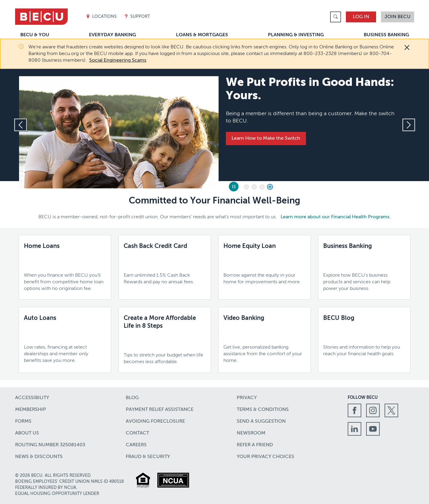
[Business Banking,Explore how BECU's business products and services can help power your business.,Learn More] (364, 267)
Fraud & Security (148, 457)
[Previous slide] (21, 125)
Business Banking (386, 35)
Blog (132, 398)
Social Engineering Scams (118, 60)
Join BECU (398, 17)
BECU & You (35, 35)
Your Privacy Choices (265, 457)
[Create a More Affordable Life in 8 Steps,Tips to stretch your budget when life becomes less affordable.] (165, 340)
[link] (336, 17)
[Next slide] (409, 125)
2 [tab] (254, 187)
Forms (23, 421)
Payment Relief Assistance (160, 410)
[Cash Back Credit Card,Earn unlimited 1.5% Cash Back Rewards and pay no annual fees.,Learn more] (165, 264)
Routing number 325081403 (50, 445)
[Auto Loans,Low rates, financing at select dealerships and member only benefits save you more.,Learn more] (65, 339)
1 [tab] (246, 187)
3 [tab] (262, 187)
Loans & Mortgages (202, 35)
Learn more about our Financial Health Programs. (336, 217)
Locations (101, 17)
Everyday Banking (112, 35)
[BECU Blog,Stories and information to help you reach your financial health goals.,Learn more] (364, 336)
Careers (136, 445)
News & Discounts (39, 457)
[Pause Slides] (234, 187)
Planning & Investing (296, 35)
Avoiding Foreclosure (155, 421)
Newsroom (251, 433)
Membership (31, 410)
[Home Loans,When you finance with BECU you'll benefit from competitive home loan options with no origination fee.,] (65, 267)
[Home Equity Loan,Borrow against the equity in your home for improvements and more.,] (265, 264)
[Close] (407, 47)
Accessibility (32, 398)
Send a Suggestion (261, 421)
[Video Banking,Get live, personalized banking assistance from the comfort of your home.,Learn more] (265, 339)
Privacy (247, 398)
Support (137, 17)
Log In (361, 17)
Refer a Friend (255, 445)
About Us (27, 433)
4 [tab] (270, 187)
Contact (137, 433)
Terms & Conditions (263, 410)
